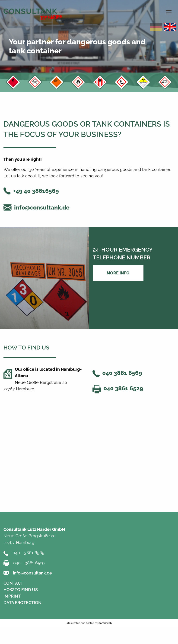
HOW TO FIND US (21, 590)
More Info (118, 273)
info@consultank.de (42, 207)
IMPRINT (12, 596)
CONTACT (13, 583)
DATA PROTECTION (22, 603)
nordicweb (105, 623)
